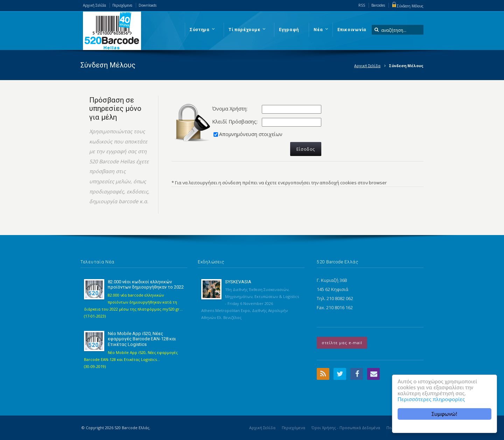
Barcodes (378, 5)
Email (373, 374)
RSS (362, 5)
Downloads (148, 5)
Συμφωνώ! (444, 414)
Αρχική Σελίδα (94, 5)
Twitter (340, 374)
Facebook (357, 374)
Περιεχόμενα (122, 5)
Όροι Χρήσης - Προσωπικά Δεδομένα (346, 428)
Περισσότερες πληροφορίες (431, 399)
